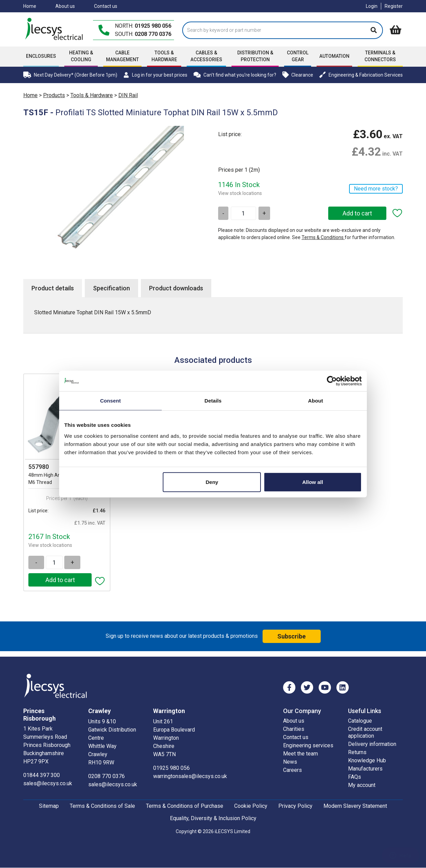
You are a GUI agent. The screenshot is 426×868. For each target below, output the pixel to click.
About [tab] (316, 401)
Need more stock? (376, 189)
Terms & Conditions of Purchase (185, 806)
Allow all (313, 482)
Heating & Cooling (81, 56)
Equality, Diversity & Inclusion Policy (213, 818)
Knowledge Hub (367, 760)
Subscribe (291, 636)
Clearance (298, 75)
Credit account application (365, 732)
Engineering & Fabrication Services (361, 75)
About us (65, 6)
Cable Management (122, 56)
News (290, 762)
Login (372, 6)
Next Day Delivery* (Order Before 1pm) (70, 75)
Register (394, 6)
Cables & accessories (206, 56)
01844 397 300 (42, 775)
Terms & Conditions (323, 237)
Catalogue (360, 721)
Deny (212, 482)
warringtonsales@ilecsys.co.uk (190, 776)
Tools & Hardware (164, 56)
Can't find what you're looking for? (235, 75)
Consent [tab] (111, 401)
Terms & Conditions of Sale (102, 806)
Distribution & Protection (255, 56)
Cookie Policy (251, 806)
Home (30, 6)
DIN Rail (128, 95)
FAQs (355, 777)
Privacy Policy (295, 806)
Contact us (106, 6)
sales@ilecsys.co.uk (48, 783)
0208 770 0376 (153, 34)
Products (54, 95)
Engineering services (308, 745)
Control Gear (298, 56)
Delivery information (372, 744)
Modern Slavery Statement (355, 806)
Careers (292, 770)
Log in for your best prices (155, 75)
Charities (294, 729)
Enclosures (41, 56)
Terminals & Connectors (380, 56)
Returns (357, 752)
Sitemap (49, 806)
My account (362, 785)
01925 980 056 (153, 26)
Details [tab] (213, 401)
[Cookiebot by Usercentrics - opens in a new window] (332, 381)
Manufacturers (365, 769)
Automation (334, 56)
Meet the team (301, 754)
